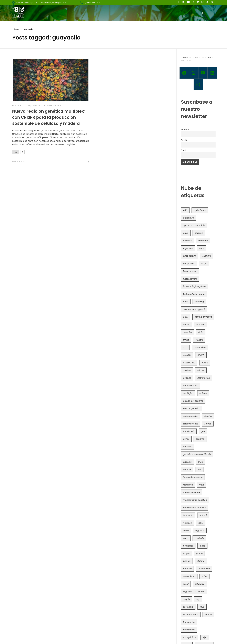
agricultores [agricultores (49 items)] (200, 210)
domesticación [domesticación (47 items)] (191, 386)
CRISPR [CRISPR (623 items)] (201, 355)
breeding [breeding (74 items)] (199, 302)
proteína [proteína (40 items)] (187, 569)
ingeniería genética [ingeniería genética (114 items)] (193, 477)
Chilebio (36, 106)
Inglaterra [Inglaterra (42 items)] (188, 485)
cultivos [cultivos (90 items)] (187, 370)
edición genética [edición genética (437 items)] (192, 408)
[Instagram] (194, 73)
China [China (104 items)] (186, 340)
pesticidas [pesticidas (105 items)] (188, 546)
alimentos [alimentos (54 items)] (203, 241)
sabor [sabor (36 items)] (204, 576)
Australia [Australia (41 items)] (207, 256)
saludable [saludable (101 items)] (200, 584)
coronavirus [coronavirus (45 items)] (200, 347)
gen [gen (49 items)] (203, 431)
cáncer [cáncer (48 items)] (201, 370)
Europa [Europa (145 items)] (208, 424)
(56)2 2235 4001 (92, 3)
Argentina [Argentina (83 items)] (188, 248)
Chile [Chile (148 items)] (201, 332)
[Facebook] (184, 73)
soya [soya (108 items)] (202, 607)
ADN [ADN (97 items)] (185, 210)
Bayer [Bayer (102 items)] (204, 264)
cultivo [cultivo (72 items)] (205, 363)
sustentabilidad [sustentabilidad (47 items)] (191, 614)
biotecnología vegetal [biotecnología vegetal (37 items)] (194, 294)
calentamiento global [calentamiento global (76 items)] (194, 309)
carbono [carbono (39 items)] (201, 325)
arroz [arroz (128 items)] (202, 248)
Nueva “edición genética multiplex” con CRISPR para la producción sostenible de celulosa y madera (49, 117)
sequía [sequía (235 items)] (186, 599)
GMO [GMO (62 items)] (201, 462)
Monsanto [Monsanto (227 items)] (188, 515)
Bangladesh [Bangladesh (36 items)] (189, 264)
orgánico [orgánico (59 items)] (200, 530)
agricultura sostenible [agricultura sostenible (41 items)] (194, 225)
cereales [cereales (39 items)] (187, 332)
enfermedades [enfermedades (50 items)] (191, 416)
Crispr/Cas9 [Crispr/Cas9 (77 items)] (189, 363)
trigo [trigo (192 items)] (205, 637)
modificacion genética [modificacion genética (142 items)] (194, 508)
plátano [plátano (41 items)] (201, 561)
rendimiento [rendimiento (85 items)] (189, 576)
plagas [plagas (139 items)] (186, 553)
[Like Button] (16, 152)
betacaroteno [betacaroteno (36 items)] (190, 271)
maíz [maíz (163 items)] (201, 485)
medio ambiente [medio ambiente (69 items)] (191, 492)
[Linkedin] (212, 73)
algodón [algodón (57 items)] (199, 233)
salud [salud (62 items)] (186, 584)
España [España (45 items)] (208, 416)
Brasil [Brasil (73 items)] (186, 302)
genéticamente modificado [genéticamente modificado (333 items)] (197, 454)
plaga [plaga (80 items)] (202, 546)
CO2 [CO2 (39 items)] (185, 347)
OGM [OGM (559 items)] (201, 523)
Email (183, 150)
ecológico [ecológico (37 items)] (188, 393)
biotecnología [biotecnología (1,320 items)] (190, 279)
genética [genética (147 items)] (188, 447)
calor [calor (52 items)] (186, 317)
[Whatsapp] (198, 84)
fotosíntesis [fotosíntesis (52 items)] (189, 431)
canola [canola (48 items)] (187, 325)
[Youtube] (203, 73)
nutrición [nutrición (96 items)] (188, 523)
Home (16, 29)
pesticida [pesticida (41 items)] (199, 538)
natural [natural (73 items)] (203, 515)
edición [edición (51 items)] (203, 393)
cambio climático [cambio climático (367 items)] (203, 317)
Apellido (185, 140)
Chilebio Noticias (53, 106)
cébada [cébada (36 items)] (187, 378)
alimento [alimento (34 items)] (188, 241)
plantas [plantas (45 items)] (187, 561)
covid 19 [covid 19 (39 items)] (187, 355)
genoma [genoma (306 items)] (200, 439)
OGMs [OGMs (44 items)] (186, 530)
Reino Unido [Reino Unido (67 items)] (204, 569)
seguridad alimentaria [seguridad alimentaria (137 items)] (194, 592)
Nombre (185, 130)
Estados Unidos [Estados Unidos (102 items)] (191, 424)
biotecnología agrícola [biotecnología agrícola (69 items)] (194, 286)
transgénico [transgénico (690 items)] (189, 630)
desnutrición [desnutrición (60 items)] (204, 378)
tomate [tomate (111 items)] (208, 614)
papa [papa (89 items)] (186, 538)
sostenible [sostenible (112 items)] (188, 607)
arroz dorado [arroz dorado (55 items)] (190, 256)
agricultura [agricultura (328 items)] (189, 218)
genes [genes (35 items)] (186, 439)
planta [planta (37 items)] (199, 553)
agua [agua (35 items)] (186, 233)
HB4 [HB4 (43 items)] (199, 469)
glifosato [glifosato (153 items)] (187, 462)
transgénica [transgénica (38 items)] (189, 622)
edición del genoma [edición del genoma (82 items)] (193, 401)
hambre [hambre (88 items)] (187, 469)
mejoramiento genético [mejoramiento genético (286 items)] (195, 500)
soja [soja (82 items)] (198, 599)
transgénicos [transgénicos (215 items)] (190, 637)
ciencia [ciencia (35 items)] (199, 340)
